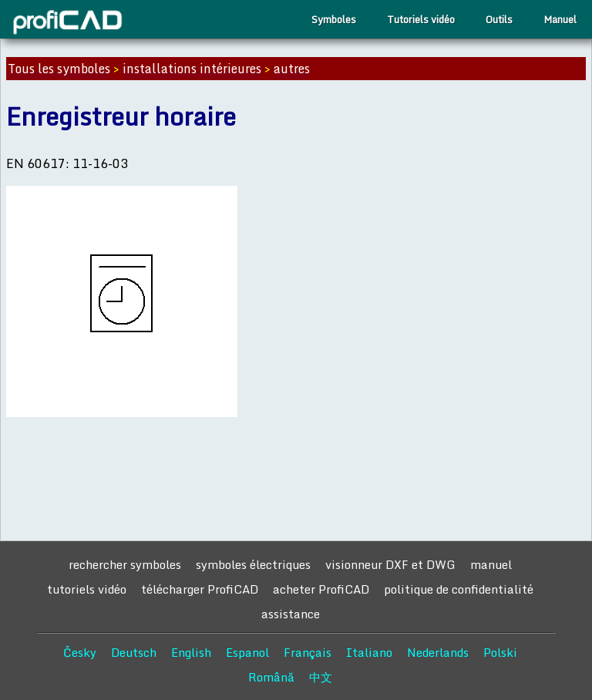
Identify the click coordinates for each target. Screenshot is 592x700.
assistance (291, 614)
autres (292, 69)
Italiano (369, 652)
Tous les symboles (59, 69)
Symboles (334, 19)
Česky (80, 652)
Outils (499, 19)
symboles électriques (253, 564)
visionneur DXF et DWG (390, 564)
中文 (321, 677)
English (191, 652)
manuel (491, 564)
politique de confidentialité (459, 589)
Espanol (247, 652)
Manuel (560, 19)
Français (308, 652)
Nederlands (438, 652)
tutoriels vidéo (87, 589)
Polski (500, 652)
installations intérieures (192, 69)
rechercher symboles (125, 564)
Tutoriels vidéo (421, 19)
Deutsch (134, 652)
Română (271, 677)
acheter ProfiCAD (321, 589)
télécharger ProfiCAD (200, 589)
